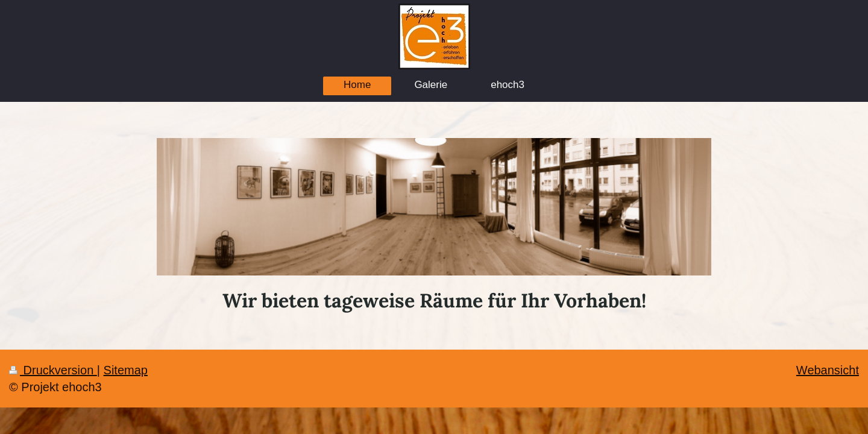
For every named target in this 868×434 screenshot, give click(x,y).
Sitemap (126, 370)
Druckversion (53, 370)
